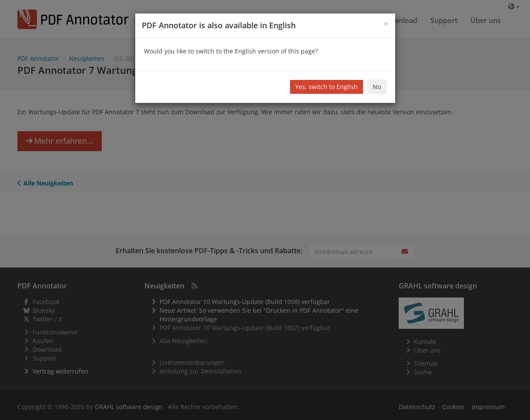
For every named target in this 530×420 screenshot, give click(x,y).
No (377, 87)
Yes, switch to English (327, 87)
